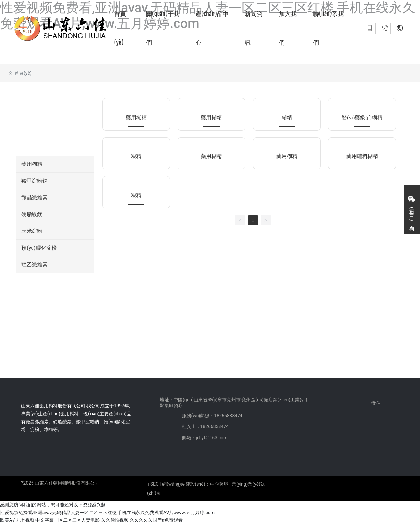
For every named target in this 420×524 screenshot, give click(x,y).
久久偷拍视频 (115, 520)
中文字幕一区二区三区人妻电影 (68, 520)
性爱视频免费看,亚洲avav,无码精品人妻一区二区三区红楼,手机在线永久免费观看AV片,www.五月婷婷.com (107, 513)
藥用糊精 (136, 117)
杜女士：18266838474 (206, 426)
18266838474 (51, 306)
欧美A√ (7, 520)
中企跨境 (219, 484)
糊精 (287, 117)
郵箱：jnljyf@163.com (205, 438)
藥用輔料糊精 (362, 156)
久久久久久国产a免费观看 (156, 520)
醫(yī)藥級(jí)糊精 (362, 117)
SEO (155, 484)
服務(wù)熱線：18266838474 (212, 416)
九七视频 (25, 520)
